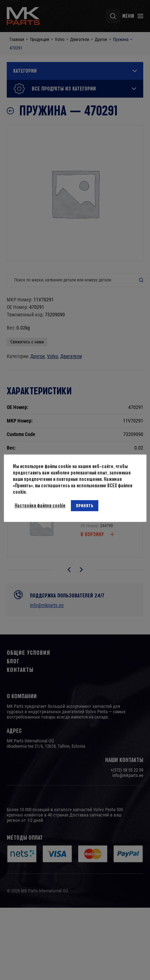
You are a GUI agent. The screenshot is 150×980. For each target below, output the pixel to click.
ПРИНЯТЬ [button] (85, 505)
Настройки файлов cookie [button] (40, 506)
